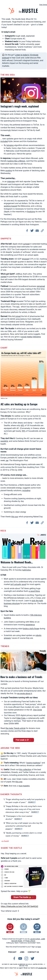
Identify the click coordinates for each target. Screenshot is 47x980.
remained (41, 286)
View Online (43, 5)
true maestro (24, 786)
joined (18, 316)
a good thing (34, 591)
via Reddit (5, 841)
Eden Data (21, 718)
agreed (4, 277)
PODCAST (12, 952)
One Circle (37, 710)
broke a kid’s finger (31, 629)
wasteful (4, 441)
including (26, 490)
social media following (31, 337)
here (39, 947)
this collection (25, 770)
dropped (25, 259)
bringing (10, 145)
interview (11, 182)
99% (24, 431)
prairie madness (33, 763)
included (4, 141)
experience (30, 625)
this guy (15, 517)
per (7, 460)
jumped (26, 244)
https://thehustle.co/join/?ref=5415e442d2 (20, 906)
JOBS (22, 952)
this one (19, 782)
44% (22, 425)
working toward (11, 206)
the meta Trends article (15, 728)
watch (3, 756)
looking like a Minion (16, 161)
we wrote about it (25, 694)
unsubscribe (42, 968)
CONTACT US (33, 952)
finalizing (31, 212)
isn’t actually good (18, 584)
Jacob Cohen (35, 939)
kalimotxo (27, 570)
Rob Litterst (31, 941)
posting (9, 171)
